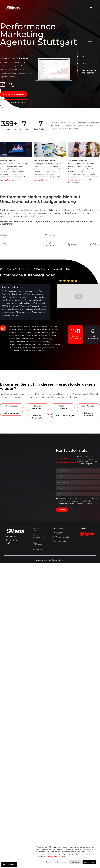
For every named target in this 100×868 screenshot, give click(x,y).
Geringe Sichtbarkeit (37, 407)
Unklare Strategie (12, 413)
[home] (13, 8)
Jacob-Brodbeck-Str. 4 (39, 537)
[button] (91, 8)
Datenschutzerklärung (83, 498)
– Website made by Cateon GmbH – (50, 560)
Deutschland (38, 549)
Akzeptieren (89, 862)
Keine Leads (12, 406)
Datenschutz (12, 540)
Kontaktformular (59, 541)
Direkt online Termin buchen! (14, 104)
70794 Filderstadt (37, 544)
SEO (84, 56)
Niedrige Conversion (63, 407)
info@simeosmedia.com (70, 462)
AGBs (8, 543)
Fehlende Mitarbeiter (88, 414)
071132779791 (65, 459)
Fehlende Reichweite (37, 417)
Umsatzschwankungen (64, 416)
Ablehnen (75, 862)
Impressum (11, 537)
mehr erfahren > (7, 180)
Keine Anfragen (88, 406)
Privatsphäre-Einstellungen (57, 862)
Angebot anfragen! (14, 94)
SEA (84, 63)
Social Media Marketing (89, 72)
